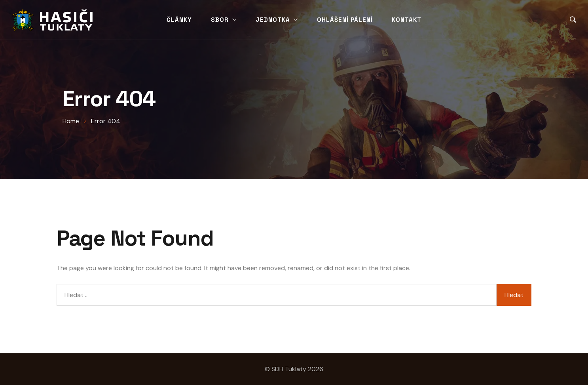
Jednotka (273, 20)
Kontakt (407, 20)
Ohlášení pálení (345, 20)
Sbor (220, 20)
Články (179, 20)
